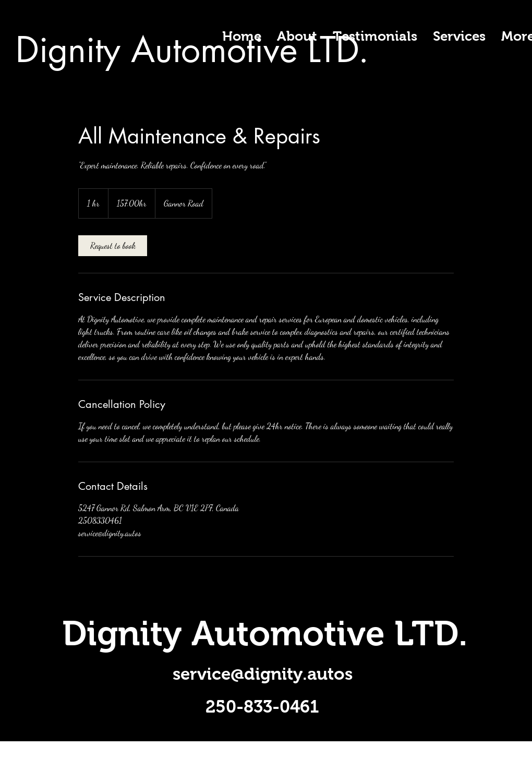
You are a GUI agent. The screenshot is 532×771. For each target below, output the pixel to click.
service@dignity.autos (263, 674)
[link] (113, 246)
